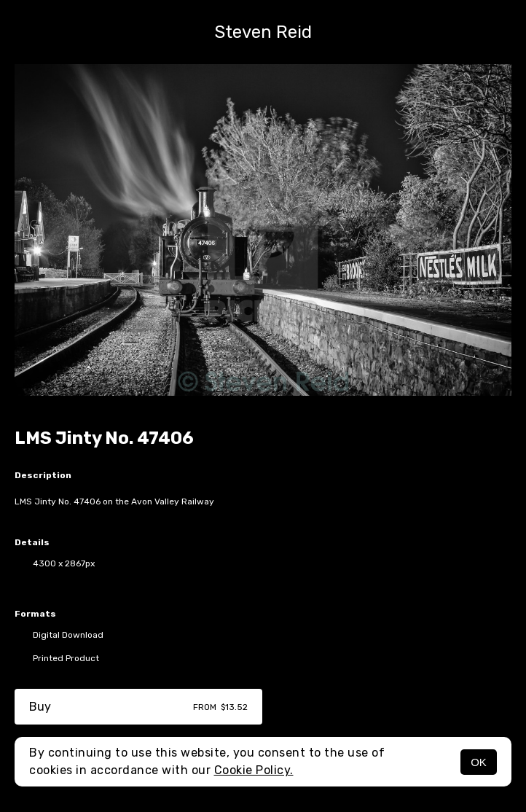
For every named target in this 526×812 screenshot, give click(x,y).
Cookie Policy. (254, 770)
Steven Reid (263, 32)
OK (479, 762)
